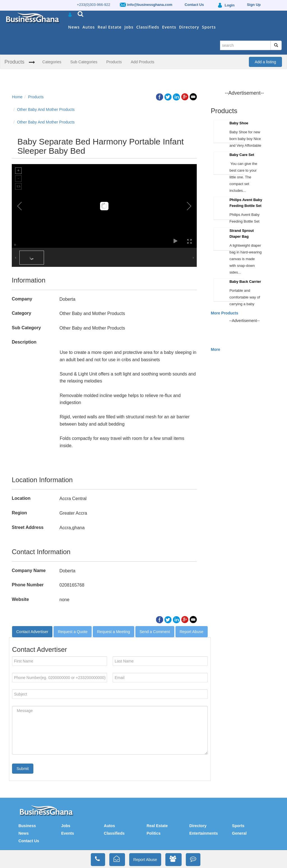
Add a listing (265, 62)
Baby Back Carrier (245, 282)
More (215, 349)
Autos (89, 27)
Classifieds (148, 27)
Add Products (143, 62)
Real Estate (110, 27)
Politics (154, 833)
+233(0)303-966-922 (93, 5)
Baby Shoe (239, 123)
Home (17, 97)
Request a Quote (73, 632)
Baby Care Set (242, 155)
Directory (189, 27)
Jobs (129, 27)
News (74, 27)
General (239, 833)
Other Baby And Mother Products (46, 109)
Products (14, 62)
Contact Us (29, 841)
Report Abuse (192, 632)
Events (169, 27)
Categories (52, 62)
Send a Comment (155, 632)
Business (27, 826)
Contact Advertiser (32, 632)
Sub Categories (84, 62)
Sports (209, 27)
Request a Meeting (114, 632)
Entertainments (203, 833)
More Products (224, 313)
